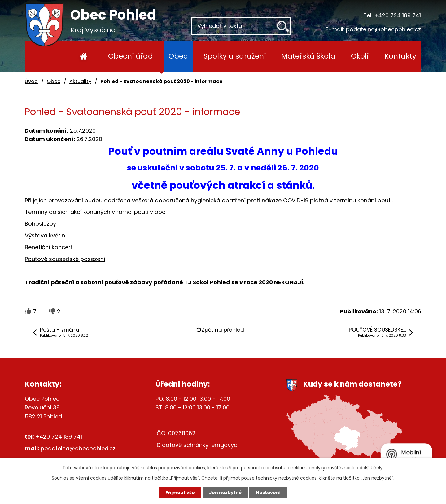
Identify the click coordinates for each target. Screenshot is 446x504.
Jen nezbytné (225, 493)
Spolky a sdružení (235, 56)
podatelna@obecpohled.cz (383, 29)
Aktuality (80, 81)
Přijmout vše (180, 493)
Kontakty (400, 56)
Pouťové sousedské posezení (65, 259)
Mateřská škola (308, 56)
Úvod (83, 56)
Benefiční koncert (49, 247)
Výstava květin (45, 235)
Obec (178, 56)
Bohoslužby (40, 224)
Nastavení (268, 493)
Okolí (360, 56)
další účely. (372, 468)
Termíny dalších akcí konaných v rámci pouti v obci (96, 212)
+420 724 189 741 (398, 15)
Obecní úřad (131, 56)
